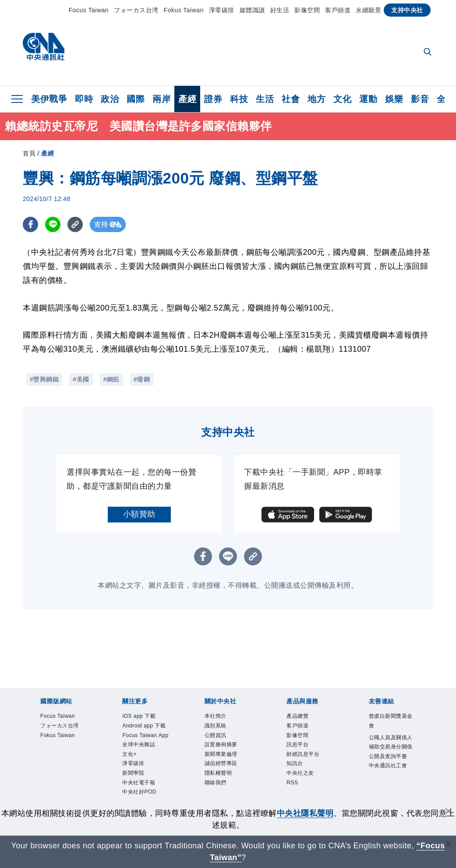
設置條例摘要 (228, 752)
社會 (291, 99)
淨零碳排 (222, 10)
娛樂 (394, 99)
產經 (187, 99)
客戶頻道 (338, 10)
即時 (84, 99)
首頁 (29, 153)
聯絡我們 (220, 797)
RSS (294, 797)
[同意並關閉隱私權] (449, 812)
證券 (213, 99)
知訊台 (298, 774)
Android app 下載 (143, 734)
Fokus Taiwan (184, 10)
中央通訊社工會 (392, 792)
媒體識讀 (252, 10)
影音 (420, 99)
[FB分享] (30, 224)
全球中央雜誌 (145, 774)
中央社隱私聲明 (305, 813)
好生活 (280, 10)
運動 (368, 99)
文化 (342, 99)
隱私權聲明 (224, 786)
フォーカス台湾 (136, 10)
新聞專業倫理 (228, 763)
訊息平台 (302, 752)
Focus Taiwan (89, 10)
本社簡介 (220, 717)
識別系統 (220, 729)
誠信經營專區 (228, 774)
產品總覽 (302, 717)
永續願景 (368, 10)
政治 (110, 99)
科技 (239, 99)
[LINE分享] (53, 224)
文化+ (132, 786)
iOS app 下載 (145, 717)
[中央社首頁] (44, 49)
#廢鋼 (142, 379)
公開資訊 (220, 740)
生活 (265, 99)
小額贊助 (139, 514)
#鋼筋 (111, 379)
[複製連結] (75, 224)
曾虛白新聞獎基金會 (392, 723)
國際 (136, 99)
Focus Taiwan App (146, 757)
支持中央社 (407, 10)
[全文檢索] (428, 53)
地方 (316, 99)
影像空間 (307, 10)
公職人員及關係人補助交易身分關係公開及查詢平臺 (392, 758)
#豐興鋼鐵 (44, 379)
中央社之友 (306, 786)
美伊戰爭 (49, 99)
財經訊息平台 (309, 763)
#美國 (81, 379)
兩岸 (161, 99)
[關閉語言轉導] (449, 845)
